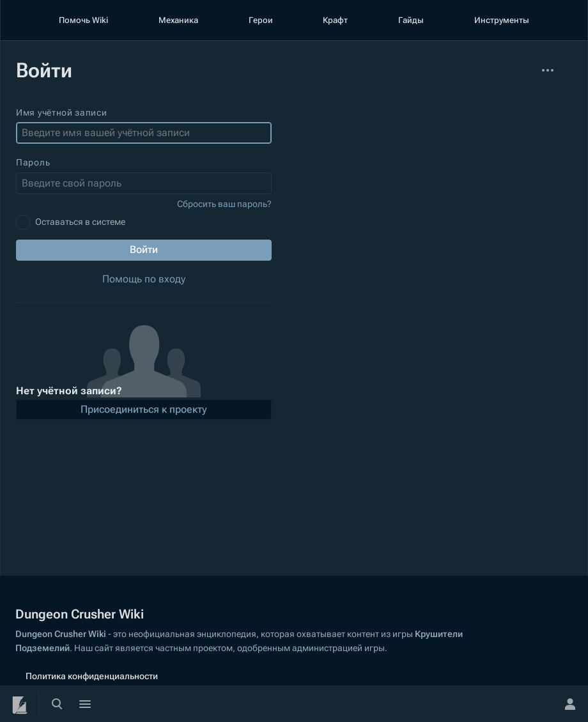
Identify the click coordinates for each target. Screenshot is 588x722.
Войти (144, 250)
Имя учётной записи (62, 112)
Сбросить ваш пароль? (224, 204)
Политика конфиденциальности (92, 676)
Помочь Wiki (83, 20)
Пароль (33, 162)
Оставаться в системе (80, 222)
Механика (178, 20)
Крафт (335, 20)
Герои (261, 20)
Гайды (411, 20)
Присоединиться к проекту (144, 409)
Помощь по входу (144, 279)
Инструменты (502, 20)
